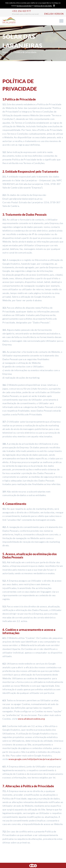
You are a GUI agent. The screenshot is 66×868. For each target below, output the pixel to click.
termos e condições (24, 6)
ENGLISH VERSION (54, 14)
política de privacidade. (43, 6)
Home (5, 52)
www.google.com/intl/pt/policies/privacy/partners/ (35, 759)
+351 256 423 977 (21, 11)
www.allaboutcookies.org (31, 719)
